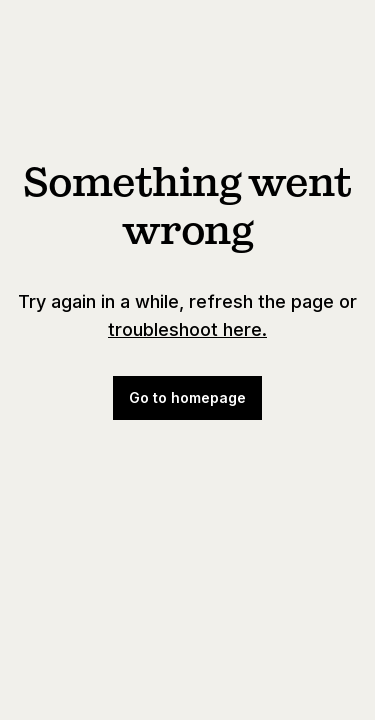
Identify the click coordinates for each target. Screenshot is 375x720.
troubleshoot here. (187, 329)
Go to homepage (187, 397)
